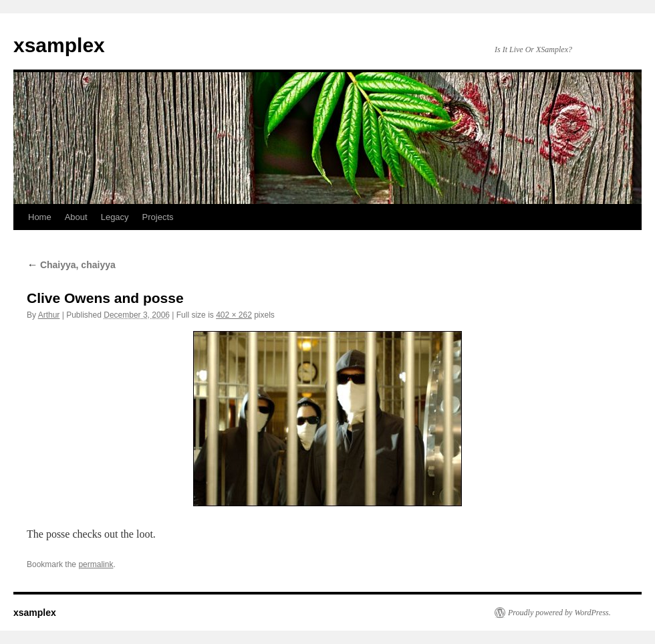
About (76, 217)
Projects (158, 217)
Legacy (115, 217)
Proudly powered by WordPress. (559, 613)
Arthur (49, 315)
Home (40, 217)
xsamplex (59, 45)
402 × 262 (234, 315)
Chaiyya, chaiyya (71, 265)
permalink (96, 564)
